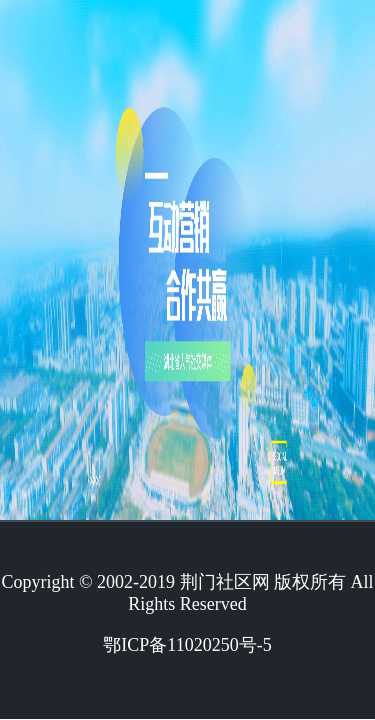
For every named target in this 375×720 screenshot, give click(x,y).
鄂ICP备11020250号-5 (187, 645)
